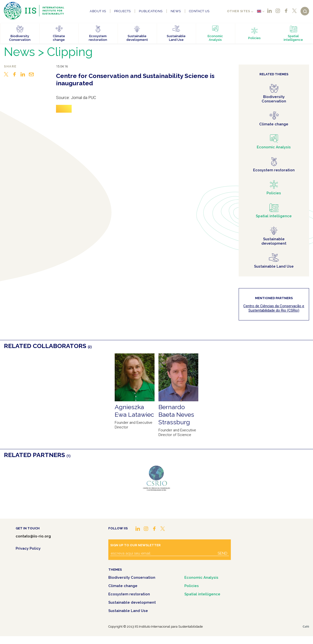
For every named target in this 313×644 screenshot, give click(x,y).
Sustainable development (132, 602)
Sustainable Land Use (128, 611)
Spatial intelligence (202, 594)
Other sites (239, 11)
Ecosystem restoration (129, 594)
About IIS (98, 11)
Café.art (306, 627)
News (176, 11)
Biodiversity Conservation (132, 578)
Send (223, 553)
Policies (192, 586)
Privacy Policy (28, 548)
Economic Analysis (201, 578)
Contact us (199, 11)
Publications (151, 11)
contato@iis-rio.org (33, 536)
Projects (123, 11)
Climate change (123, 586)
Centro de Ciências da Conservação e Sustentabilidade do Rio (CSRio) (274, 308)
